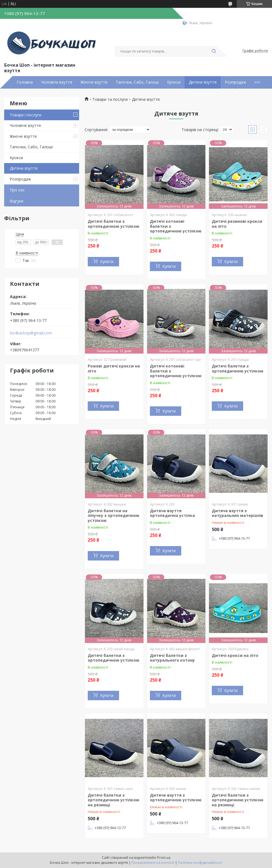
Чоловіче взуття (57, 82)
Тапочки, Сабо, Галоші (137, 82)
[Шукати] (214, 51)
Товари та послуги (110, 99)
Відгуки (17, 201)
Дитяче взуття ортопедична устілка (172, 513)
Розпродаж (236, 82)
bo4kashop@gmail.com (31, 333)
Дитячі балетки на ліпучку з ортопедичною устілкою (114, 516)
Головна (25, 82)
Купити (107, 262)
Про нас (17, 190)
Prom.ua (164, 858)
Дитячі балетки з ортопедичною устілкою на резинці (114, 800)
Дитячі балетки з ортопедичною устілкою (114, 224)
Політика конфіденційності (200, 863)
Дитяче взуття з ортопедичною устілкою (176, 798)
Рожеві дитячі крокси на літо (114, 368)
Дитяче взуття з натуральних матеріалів (237, 513)
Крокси (174, 82)
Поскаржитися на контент (153, 863)
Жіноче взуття (94, 82)
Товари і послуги (26, 115)
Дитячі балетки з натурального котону (172, 658)
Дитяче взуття (203, 82)
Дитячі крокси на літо (235, 655)
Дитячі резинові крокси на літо (237, 224)
